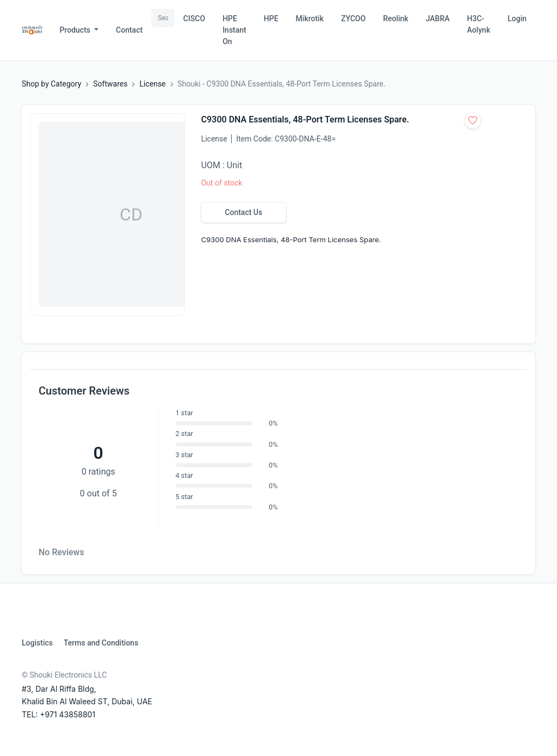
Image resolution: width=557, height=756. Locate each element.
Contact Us (243, 212)
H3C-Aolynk (479, 24)
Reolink (395, 19)
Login (517, 19)
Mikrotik (310, 19)
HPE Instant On (234, 30)
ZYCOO (353, 19)
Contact (129, 30)
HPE (271, 19)
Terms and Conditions (101, 643)
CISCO (194, 19)
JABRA (438, 19)
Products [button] (76, 30)
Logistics (37, 643)
